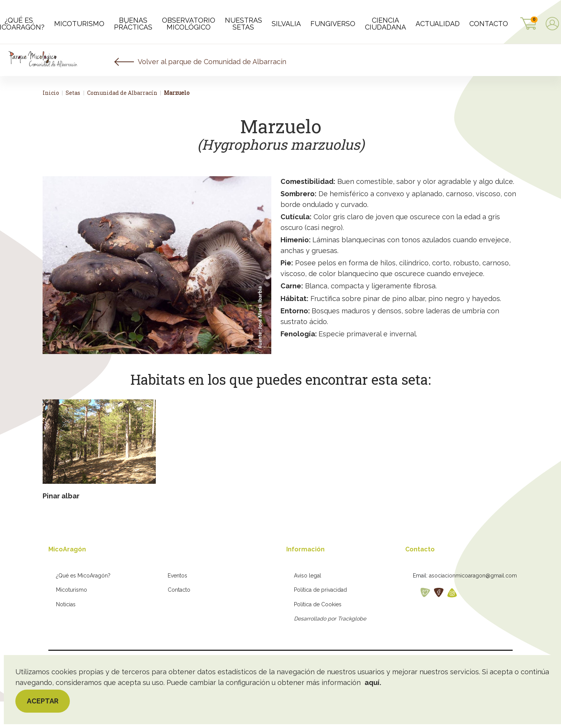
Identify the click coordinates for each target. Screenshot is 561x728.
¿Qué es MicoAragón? (83, 602)
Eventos (177, 602)
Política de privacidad (320, 616)
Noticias (66, 631)
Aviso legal (308, 602)
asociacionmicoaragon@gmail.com (473, 602)
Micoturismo (72, 616)
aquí (372, 682)
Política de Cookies (318, 631)
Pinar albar (61, 522)
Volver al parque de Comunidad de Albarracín (212, 88)
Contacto (179, 616)
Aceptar (43, 701)
